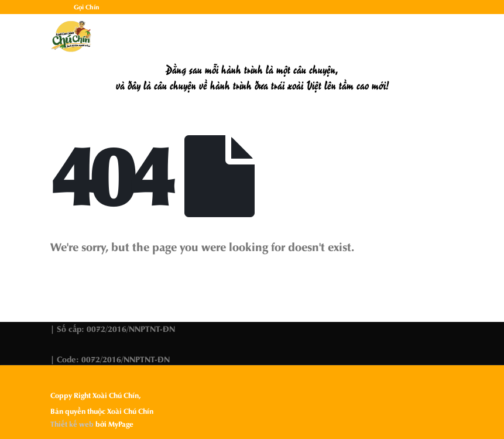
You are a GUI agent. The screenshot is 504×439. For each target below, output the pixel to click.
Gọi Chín (87, 7)
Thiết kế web (72, 424)
